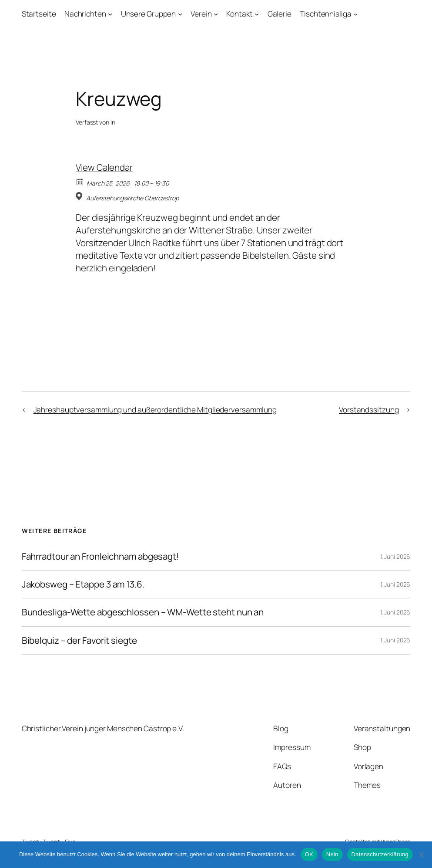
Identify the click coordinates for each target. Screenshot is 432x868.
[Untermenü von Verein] (216, 14)
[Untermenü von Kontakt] (257, 14)
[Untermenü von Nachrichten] (110, 14)
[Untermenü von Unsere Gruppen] (180, 14)
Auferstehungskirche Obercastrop (132, 198)
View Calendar (104, 167)
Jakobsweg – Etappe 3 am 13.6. (83, 584)
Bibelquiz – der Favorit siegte (79, 640)
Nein (332, 854)
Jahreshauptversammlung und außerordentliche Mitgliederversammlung (155, 410)
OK (309, 854)
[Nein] (421, 854)
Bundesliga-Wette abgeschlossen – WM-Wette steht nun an (143, 612)
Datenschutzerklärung (380, 854)
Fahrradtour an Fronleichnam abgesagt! (100, 556)
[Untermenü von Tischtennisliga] (355, 14)
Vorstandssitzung (369, 410)
